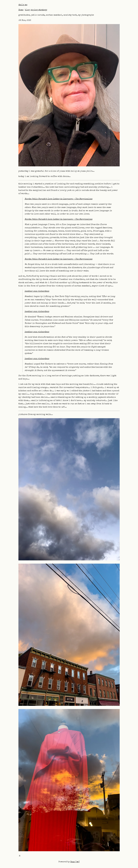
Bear (75, 862)
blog (27, 10)
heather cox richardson (37, 291)
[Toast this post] (20, 856)
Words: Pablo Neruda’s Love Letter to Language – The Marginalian (59, 199)
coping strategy (39, 10)
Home (21, 10)
